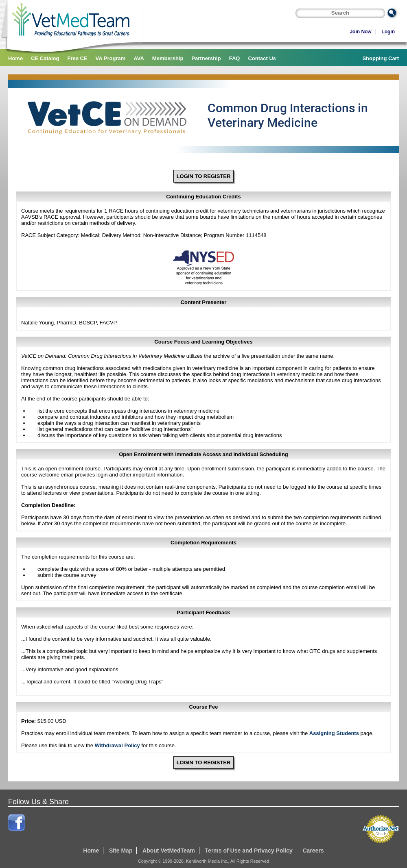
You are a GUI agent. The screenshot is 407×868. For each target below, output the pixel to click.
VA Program (111, 58)
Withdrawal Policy (117, 745)
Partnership (206, 58)
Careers (313, 851)
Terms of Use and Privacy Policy (249, 851)
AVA (139, 58)
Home (15, 58)
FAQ (235, 58)
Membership (168, 58)
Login (388, 32)
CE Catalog (45, 58)
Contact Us (262, 58)
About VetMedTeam (169, 851)
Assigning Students (334, 733)
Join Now (360, 32)
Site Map (121, 851)
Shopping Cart (381, 58)
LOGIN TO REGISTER (204, 176)
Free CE (77, 58)
